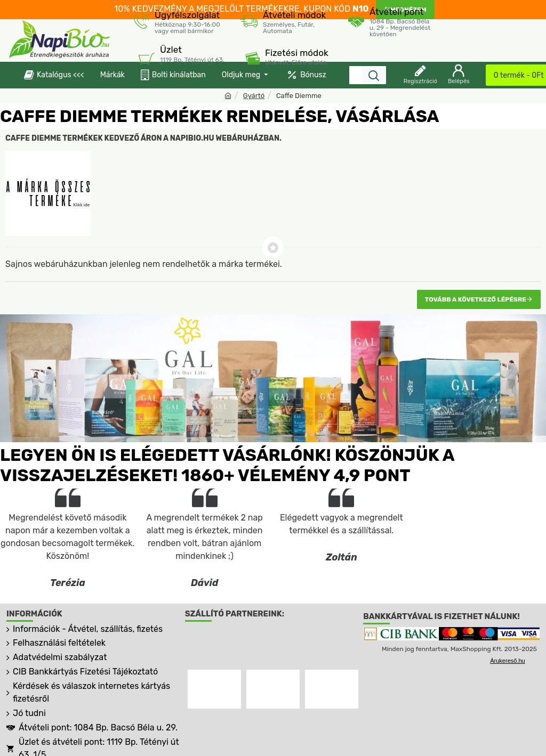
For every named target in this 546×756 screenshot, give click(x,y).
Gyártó (254, 96)
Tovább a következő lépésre (476, 299)
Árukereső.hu (507, 661)
